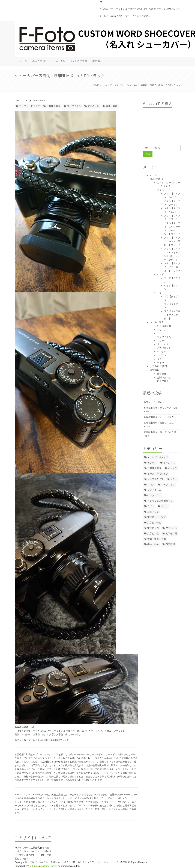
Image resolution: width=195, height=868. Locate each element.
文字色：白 (153, 528)
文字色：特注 (154, 523)
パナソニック (164, 348)
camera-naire (39, 100)
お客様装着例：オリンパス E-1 (160, 417)
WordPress (33, 866)
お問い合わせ (164, 377)
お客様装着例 (53, 106)
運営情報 (97, 61)
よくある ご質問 (79, 61)
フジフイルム (74, 106)
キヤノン (162, 330)
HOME (95, 85)
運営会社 (162, 374)
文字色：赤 (171, 528)
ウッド (160, 274)
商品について (39, 61)
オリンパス (163, 344)
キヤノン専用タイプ (158, 474)
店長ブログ (163, 381)
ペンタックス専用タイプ (160, 501)
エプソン (162, 355)
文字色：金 (93, 106)
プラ (159, 293)
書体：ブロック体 (157, 539)
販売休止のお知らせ (154, 402)
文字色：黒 (171, 534)
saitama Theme (49, 866)
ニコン (160, 333)
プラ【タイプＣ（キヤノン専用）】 (172, 315)
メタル (160, 190)
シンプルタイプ (155, 479)
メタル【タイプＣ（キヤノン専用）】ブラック (172, 241)
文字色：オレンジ (157, 517)
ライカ (160, 363)
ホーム (23, 61)
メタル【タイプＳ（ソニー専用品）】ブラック (172, 267)
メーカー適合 (58, 61)
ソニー (160, 341)
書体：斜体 (112, 106)
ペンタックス (164, 352)
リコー (160, 359)
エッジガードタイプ (113, 85)
